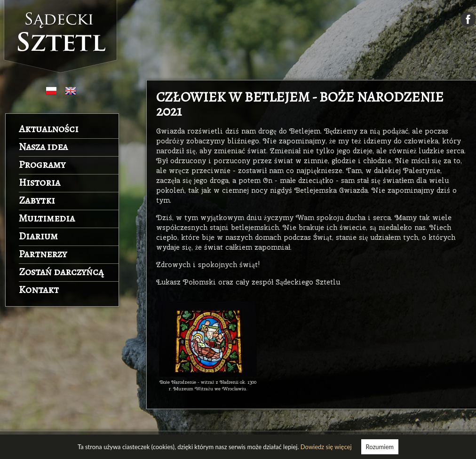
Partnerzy (43, 254)
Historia (40, 182)
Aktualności (49, 129)
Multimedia (47, 218)
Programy (42, 165)
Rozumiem (380, 447)
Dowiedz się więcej (326, 447)
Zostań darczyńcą (61, 272)
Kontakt (39, 290)
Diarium (38, 236)
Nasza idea (43, 147)
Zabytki (37, 200)
